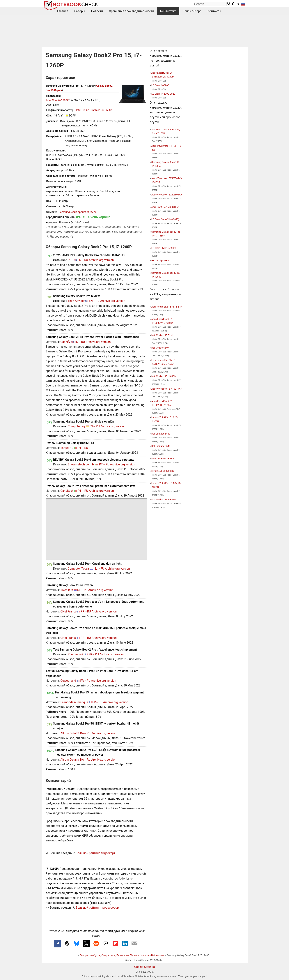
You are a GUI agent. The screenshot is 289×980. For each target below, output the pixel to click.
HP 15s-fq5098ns (161, 261)
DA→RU (85, 733)
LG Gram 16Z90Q (160, 85)
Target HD (67, 448)
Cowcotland (68, 681)
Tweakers (67, 590)
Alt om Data (68, 733)
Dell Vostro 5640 (160, 348)
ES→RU (95, 426)
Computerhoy (77, 426)
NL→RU (99, 569)
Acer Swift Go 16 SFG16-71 (166, 207)
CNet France (68, 611)
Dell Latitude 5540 (161, 434)
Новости (97, 11)
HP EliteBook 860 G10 (163, 471)
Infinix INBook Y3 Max (163, 459)
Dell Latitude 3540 (161, 446)
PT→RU (83, 448)
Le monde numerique (74, 702)
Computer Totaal (79, 569)
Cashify (65, 342)
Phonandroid (76, 654)
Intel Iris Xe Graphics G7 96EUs (94, 110)
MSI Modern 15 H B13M (164, 500)
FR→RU (86, 611)
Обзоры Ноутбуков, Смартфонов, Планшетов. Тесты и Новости (114, 955)
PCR (70, 260)
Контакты (214, 11)
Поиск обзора (192, 11)
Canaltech (67, 491)
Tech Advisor (76, 301)
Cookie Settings (145, 967)
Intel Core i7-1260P (58, 100)
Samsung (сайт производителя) (78, 212)
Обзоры (80, 11)
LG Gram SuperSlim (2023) (165, 219)
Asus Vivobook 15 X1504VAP (167, 389)
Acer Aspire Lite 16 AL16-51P (167, 307)
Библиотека (168, 11)
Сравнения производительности (131, 11)
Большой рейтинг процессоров (97, 908)
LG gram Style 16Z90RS (164, 248)
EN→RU (83, 260)
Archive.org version (101, 260)
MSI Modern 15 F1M (162, 335)
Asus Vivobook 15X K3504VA (167, 195)
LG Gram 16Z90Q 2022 (163, 94)
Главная (63, 11)
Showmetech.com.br (81, 464)
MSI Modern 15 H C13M (164, 376)
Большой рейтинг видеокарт (95, 853)
